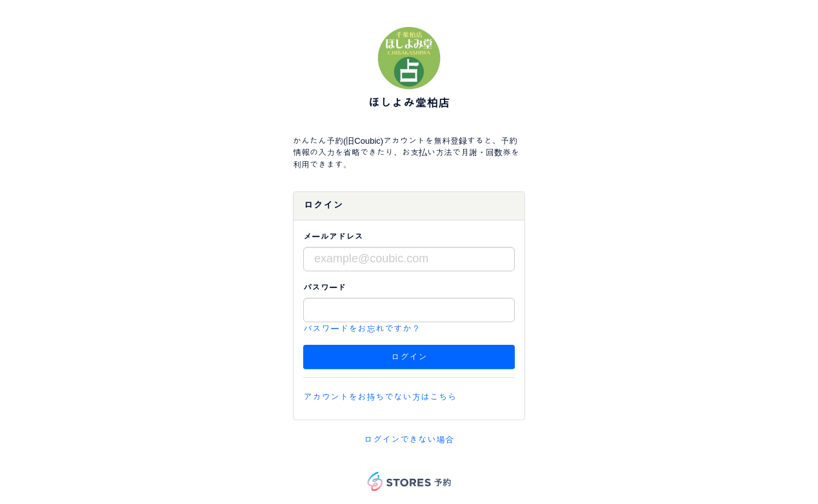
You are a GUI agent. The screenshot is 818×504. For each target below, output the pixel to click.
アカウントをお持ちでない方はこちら (380, 397)
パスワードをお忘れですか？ (362, 329)
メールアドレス (333, 237)
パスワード (324, 288)
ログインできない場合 (409, 440)
